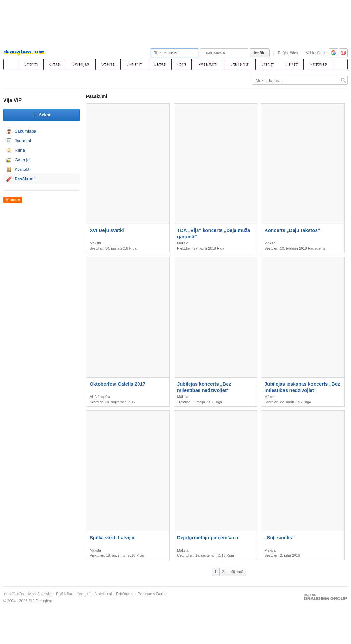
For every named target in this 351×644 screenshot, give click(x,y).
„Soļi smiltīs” (280, 537)
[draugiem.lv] (11, 64)
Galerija (22, 160)
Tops (182, 65)
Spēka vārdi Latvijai (112, 537)
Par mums (147, 594)
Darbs (161, 594)
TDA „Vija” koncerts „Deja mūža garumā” (213, 233)
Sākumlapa (26, 131)
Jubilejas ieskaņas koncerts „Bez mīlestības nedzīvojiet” (302, 387)
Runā (20, 150)
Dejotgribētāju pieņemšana (208, 537)
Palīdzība (64, 594)
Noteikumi (103, 594)
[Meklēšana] (340, 64)
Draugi (268, 65)
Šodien (31, 65)
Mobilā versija (40, 594)
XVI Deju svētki (107, 230)
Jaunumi (23, 141)
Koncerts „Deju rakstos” (292, 230)
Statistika (240, 65)
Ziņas (55, 65)
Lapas (160, 65)
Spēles (108, 65)
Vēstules (318, 65)
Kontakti (22, 169)
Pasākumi (208, 65)
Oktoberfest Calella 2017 (117, 384)
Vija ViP (12, 100)
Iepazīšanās (14, 594)
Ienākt (260, 53)
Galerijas (80, 65)
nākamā (237, 572)
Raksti (292, 65)
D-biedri (134, 65)
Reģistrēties (288, 53)
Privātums (125, 594)
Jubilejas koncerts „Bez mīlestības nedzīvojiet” (204, 387)
